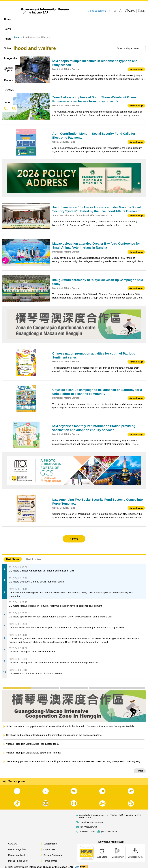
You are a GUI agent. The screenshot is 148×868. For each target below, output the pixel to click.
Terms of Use (50, 857)
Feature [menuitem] (102, 19)
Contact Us (49, 846)
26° (132, 11)
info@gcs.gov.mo (88, 823)
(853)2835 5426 (109, 828)
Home (6, 34)
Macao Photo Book (18, 857)
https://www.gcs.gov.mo (91, 819)
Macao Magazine (17, 846)
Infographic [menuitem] (62, 19)
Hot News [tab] (13, 556)
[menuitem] (20, 19)
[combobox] (131, 45)
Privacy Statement (53, 852)
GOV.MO (13, 840)
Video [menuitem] (46, 19)
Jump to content (97, 11)
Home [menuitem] (7, 19)
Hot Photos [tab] (34, 556)
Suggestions (50, 840)
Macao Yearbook (17, 852)
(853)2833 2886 (87, 828)
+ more (140, 767)
